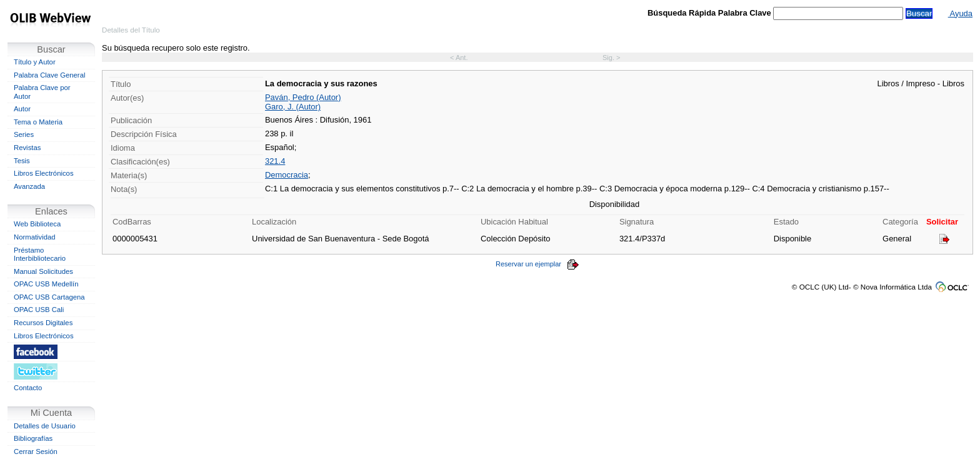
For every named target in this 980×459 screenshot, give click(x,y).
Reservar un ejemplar (537, 264)
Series (24, 134)
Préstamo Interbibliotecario (40, 255)
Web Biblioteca (37, 224)
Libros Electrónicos (44, 173)
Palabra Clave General (49, 75)
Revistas (27, 148)
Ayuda (960, 13)
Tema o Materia (38, 122)
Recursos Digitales (43, 323)
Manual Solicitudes (43, 271)
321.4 (275, 161)
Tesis (22, 161)
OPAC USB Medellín (46, 284)
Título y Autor (35, 62)
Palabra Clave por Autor (42, 92)
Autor (22, 109)
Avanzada (29, 186)
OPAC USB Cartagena (49, 297)
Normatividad (35, 237)
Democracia (287, 175)
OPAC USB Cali (39, 310)
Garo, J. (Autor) (293, 107)
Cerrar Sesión (36, 451)
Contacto (28, 388)
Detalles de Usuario (45, 426)
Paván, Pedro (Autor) (303, 97)
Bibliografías (33, 438)
